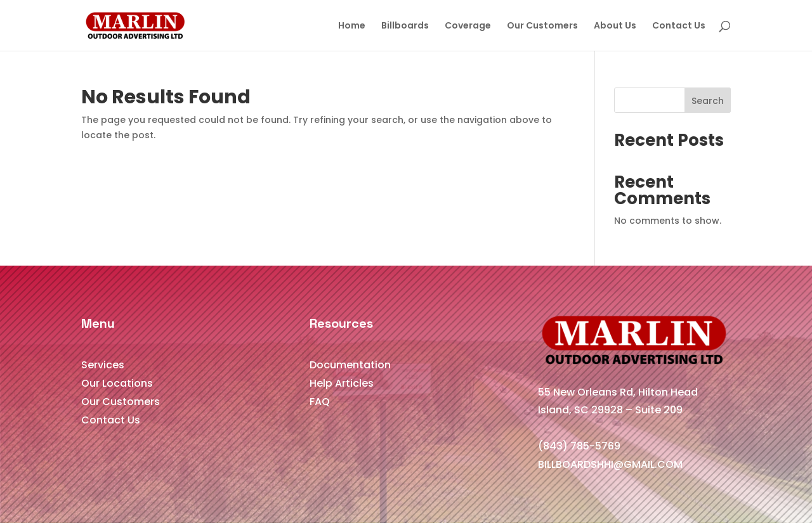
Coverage (468, 26)
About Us (615, 26)
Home (352, 26)
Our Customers (542, 26)
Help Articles (342, 383)
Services (103, 365)
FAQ (320, 402)
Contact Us (679, 26)
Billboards (405, 26)
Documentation (350, 365)
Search (708, 101)
